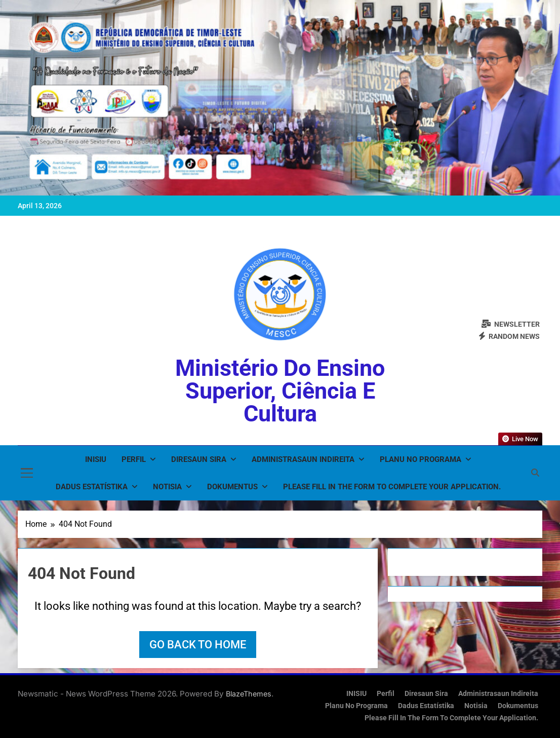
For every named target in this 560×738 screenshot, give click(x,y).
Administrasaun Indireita (303, 459)
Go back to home (198, 645)
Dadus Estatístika (92, 487)
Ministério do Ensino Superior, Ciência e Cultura (280, 391)
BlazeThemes (249, 694)
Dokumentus (232, 487)
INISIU (96, 459)
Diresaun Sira (199, 459)
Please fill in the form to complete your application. (392, 487)
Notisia (167, 487)
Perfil (134, 459)
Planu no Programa (421, 459)
